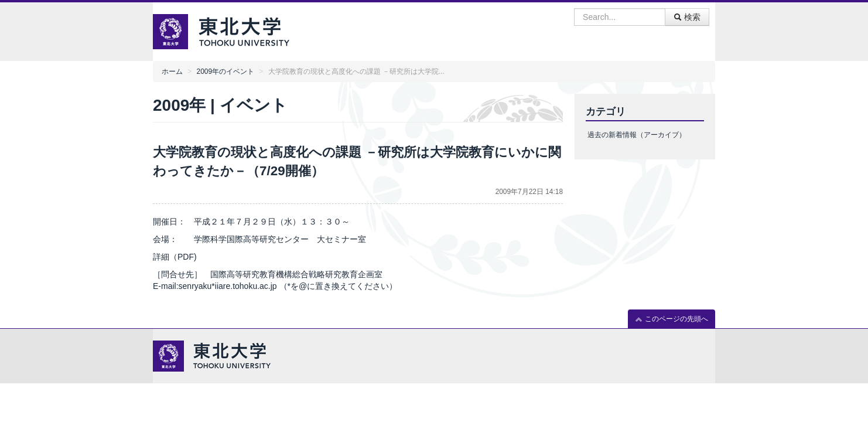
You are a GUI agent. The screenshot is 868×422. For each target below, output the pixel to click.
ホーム (172, 72)
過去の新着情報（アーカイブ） (637, 135)
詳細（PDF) (175, 257)
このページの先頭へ (671, 319)
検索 (687, 17)
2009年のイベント (225, 72)
